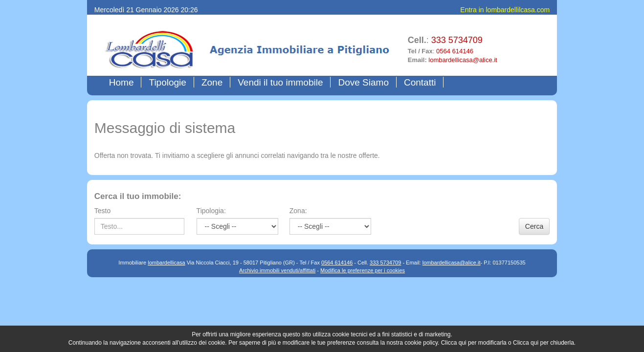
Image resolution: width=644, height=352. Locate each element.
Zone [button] (212, 82)
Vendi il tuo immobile (280, 82)
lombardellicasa (166, 263)
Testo (102, 211)
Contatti (420, 82)
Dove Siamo (363, 82)
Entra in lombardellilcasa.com (505, 10)
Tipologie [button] (167, 82)
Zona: (298, 211)
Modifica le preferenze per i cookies (363, 270)
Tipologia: (211, 211)
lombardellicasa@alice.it (463, 60)
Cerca (534, 226)
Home (124, 82)
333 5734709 (457, 40)
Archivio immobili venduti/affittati (277, 270)
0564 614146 (455, 51)
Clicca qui (454, 343)
